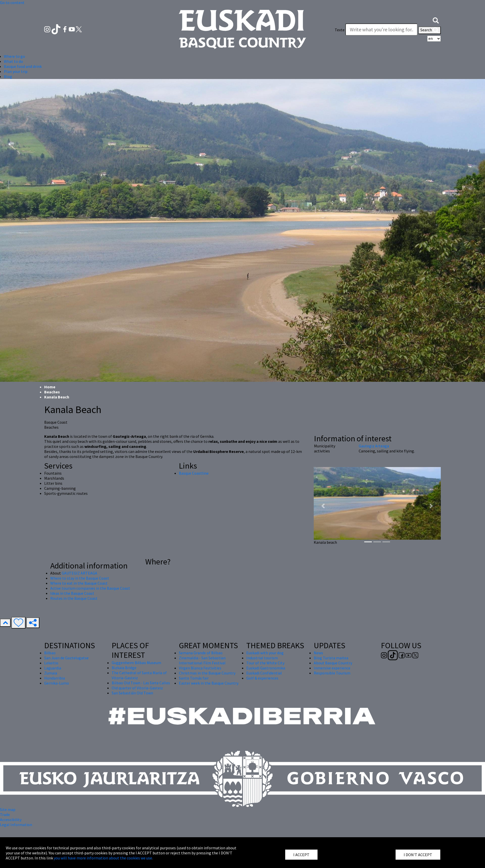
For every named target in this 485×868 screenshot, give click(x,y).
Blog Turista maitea (331, 658)
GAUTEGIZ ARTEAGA (79, 573)
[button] (436, 20)
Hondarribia (55, 678)
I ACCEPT (301, 855)
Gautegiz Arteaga (374, 446)
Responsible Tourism (332, 673)
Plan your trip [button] (16, 71)
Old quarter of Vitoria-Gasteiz (137, 688)
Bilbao (50, 653)
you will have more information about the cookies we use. (103, 858)
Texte (340, 30)
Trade (5, 815)
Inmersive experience (332, 668)
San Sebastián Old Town (132, 693)
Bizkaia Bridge (124, 668)
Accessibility (11, 820)
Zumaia (51, 673)
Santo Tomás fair (194, 678)
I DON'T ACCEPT (418, 855)
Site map (8, 809)
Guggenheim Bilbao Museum (136, 663)
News (318, 653)
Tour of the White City (265, 663)
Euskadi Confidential (264, 673)
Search (430, 30)
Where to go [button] (14, 56)
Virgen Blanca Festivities (200, 668)
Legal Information (16, 825)
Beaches (52, 392)
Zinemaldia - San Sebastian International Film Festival (202, 660)
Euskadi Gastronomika (266, 668)
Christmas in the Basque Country (207, 673)
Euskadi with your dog (265, 653)
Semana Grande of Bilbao (201, 653)
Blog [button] (8, 76)
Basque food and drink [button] (23, 66)
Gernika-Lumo (57, 683)
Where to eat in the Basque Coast (79, 583)
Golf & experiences (262, 678)
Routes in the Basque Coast (74, 598)
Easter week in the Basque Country (209, 683)
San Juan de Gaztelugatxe (66, 658)
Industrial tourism (262, 658)
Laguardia (53, 668)
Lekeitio (51, 663)
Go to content (12, 3)
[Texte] (381, 30)
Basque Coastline (194, 473)
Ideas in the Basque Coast (72, 593)
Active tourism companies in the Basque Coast (90, 588)
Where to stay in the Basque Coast (80, 578)
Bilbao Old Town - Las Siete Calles (141, 683)
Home (50, 387)
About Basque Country (333, 663)
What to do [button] (13, 61)
